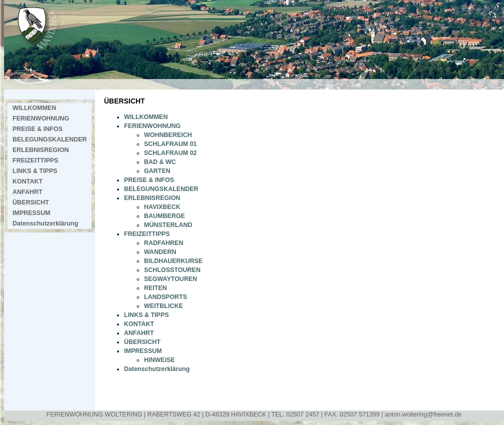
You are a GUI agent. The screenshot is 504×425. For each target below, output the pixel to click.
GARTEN (157, 171)
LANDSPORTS (165, 297)
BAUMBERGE (164, 216)
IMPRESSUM (31, 213)
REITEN (155, 288)
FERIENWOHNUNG (41, 118)
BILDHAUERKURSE (173, 261)
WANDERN (160, 252)
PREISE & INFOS (37, 129)
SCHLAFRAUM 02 (170, 153)
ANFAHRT (27, 192)
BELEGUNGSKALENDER (50, 139)
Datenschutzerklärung (45, 223)
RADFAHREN (163, 243)
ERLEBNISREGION (41, 150)
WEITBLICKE (163, 306)
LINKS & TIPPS (35, 171)
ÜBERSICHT (31, 202)
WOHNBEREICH (168, 135)
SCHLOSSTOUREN (172, 270)
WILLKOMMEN (34, 108)
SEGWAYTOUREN (170, 279)
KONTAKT (27, 181)
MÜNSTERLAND (168, 225)
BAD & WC (160, 162)
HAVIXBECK (162, 207)
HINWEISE (159, 360)
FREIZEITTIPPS (35, 160)
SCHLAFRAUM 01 (170, 144)
